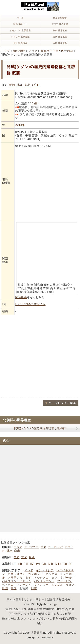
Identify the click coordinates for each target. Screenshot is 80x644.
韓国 (5, 588)
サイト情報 (14, 599)
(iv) (32, 564)
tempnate (47, 637)
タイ (28, 578)
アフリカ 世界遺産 (20, 37)
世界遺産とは (20, 24)
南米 (17, 551)
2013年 (20, 125)
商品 (27, 85)
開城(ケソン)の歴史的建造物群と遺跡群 (40, 428)
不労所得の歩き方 (21, 614)
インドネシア (45, 570)
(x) (71, 564)
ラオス (70, 585)
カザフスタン (16, 574)
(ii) (31, 104)
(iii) (36, 104)
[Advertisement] (40, 356)
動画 (12, 85)
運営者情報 (54, 599)
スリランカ (15, 578)
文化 (24, 557)
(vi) (44, 564)
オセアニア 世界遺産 (20, 30)
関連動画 (21, 297)
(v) (38, 564)
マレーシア (24, 585)
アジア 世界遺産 (60, 24)
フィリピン (65, 581)
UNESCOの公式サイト (30, 304)
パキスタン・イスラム (17, 581)
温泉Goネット (15, 609)
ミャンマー (41, 585)
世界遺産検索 (60, 18)
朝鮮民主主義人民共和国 (57, 51)
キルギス (52, 574)
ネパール (66, 578)
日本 (34, 588)
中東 (43, 547)
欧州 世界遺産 (60, 37)
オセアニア (31, 547)
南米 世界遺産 (60, 43)
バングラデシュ (44, 581)
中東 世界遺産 (60, 30)
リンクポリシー (34, 599)
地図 (20, 85)
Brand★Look (11, 619)
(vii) (50, 564)
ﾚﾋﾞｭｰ (36, 85)
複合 (32, 557)
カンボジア (35, 574)
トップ (5, 51)
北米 (10, 551)
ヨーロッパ (55, 547)
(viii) (58, 564)
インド (29, 570)
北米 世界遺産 (20, 43)
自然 (17, 557)
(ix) (65, 564)
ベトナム (8, 585)
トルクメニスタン (46, 578)
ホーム (20, 18)
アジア (33, 51)
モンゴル (57, 585)
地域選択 (19, 51)
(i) (15, 564)
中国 (14, 588)
